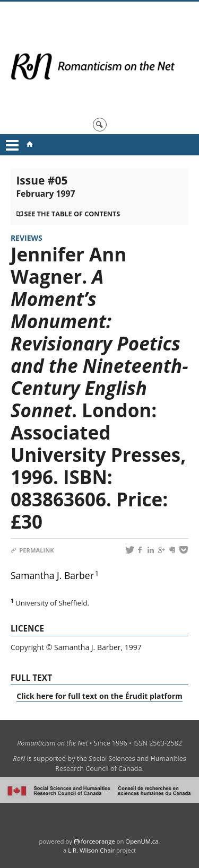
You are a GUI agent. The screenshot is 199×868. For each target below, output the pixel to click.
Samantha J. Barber (52, 575)
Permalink (32, 550)
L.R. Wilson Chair (91, 850)
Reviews (27, 238)
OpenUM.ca (142, 841)
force (98, 841)
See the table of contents (72, 214)
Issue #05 (45, 186)
